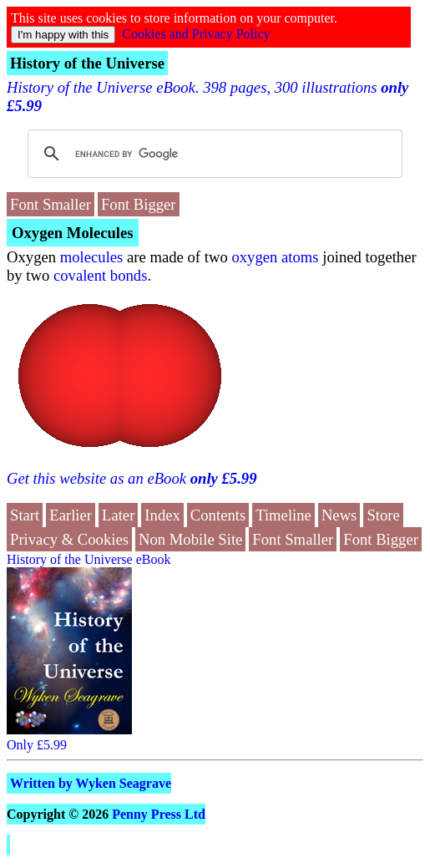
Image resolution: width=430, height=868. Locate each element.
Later (118, 515)
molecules (92, 257)
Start (25, 515)
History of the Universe (87, 63)
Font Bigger (139, 204)
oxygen (254, 257)
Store (383, 515)
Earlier (71, 515)
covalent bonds (100, 275)
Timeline (283, 515)
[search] (212, 154)
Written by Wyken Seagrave (91, 783)
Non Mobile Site (190, 539)
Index (162, 515)
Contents (218, 515)
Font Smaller (51, 204)
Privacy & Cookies (69, 539)
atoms (300, 257)
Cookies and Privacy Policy (196, 34)
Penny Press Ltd (159, 814)
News (339, 515)
